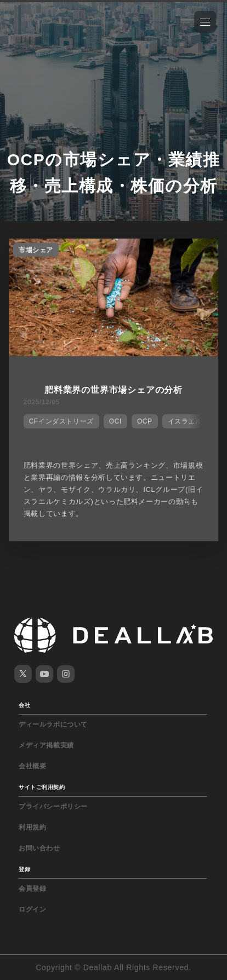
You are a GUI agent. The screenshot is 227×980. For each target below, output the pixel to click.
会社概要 (32, 766)
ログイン (32, 909)
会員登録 (32, 889)
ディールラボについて (53, 724)
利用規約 (32, 827)
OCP (145, 421)
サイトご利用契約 (42, 787)
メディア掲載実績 (46, 745)
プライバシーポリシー (53, 807)
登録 (24, 869)
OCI (115, 421)
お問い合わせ (39, 848)
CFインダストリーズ (61, 421)
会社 (24, 705)
